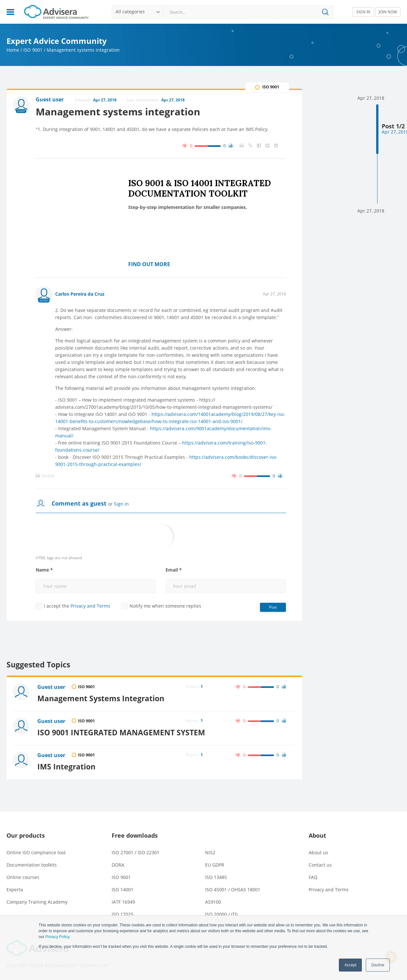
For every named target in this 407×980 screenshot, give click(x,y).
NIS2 (210, 852)
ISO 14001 (123, 890)
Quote (45, 476)
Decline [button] (378, 965)
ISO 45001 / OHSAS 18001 (233, 890)
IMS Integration (66, 767)
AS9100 (213, 902)
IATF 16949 (123, 902)
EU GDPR (215, 865)
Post (273, 607)
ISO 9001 (33, 50)
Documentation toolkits (32, 865)
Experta (15, 890)
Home (13, 50)
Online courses (23, 877)
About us (318, 852)
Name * (44, 570)
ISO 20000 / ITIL (222, 914)
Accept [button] (350, 965)
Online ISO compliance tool (36, 852)
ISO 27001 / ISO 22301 (136, 852)
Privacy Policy (57, 937)
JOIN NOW (388, 12)
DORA (118, 865)
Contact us (320, 865)
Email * (174, 570)
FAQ (313, 877)
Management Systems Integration (101, 698)
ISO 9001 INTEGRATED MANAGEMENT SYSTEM (121, 732)
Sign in (121, 504)
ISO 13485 (216, 877)
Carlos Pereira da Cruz (80, 294)
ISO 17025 (123, 914)
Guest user (51, 687)
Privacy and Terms (90, 606)
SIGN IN (363, 12)
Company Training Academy (37, 902)
